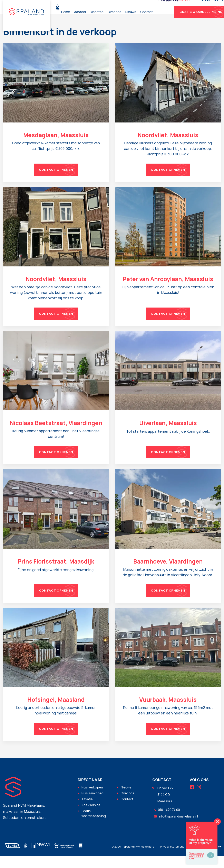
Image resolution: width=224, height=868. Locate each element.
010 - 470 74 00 (167, 822)
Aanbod (106, 18)
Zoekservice (91, 817)
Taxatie (87, 811)
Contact (173, 18)
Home (92, 18)
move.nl (211, 6)
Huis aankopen (92, 805)
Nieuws (157, 18)
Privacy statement (172, 859)
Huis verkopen (92, 800)
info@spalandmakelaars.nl (176, 829)
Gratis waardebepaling (94, 826)
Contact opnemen (56, 182)
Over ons (141, 18)
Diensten (123, 18)
